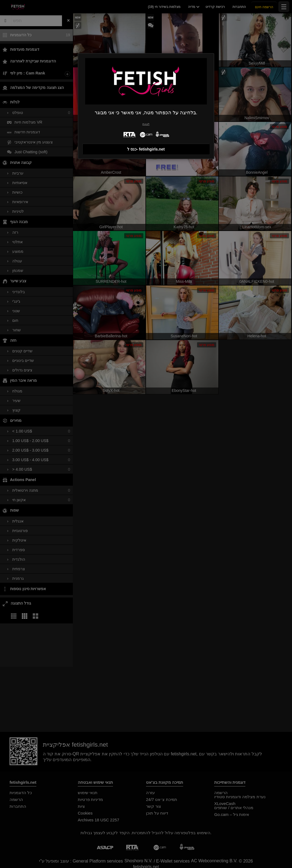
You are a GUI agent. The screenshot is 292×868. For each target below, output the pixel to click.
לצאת (146, 124)
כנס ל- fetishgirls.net (146, 149)
